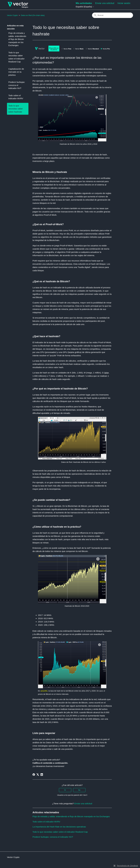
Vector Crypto (12, 15)
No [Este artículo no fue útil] (79, 790)
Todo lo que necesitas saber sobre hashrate (16, 109)
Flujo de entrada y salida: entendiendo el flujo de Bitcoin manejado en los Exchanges (17, 39)
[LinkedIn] (42, 775)
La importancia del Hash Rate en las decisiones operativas (59, 827)
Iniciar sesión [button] (124, 3)
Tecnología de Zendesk (127, 866)
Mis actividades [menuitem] (84, 3)
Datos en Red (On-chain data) (33, 15)
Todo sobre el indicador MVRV (16, 97)
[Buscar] (113, 15)
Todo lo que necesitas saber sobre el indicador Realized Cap (16, 57)
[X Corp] (38, 775)
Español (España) (85, 7)
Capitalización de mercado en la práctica (16, 72)
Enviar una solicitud (105, 3)
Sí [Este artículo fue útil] (65, 790)
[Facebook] (34, 775)
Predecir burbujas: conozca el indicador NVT (17, 85)
